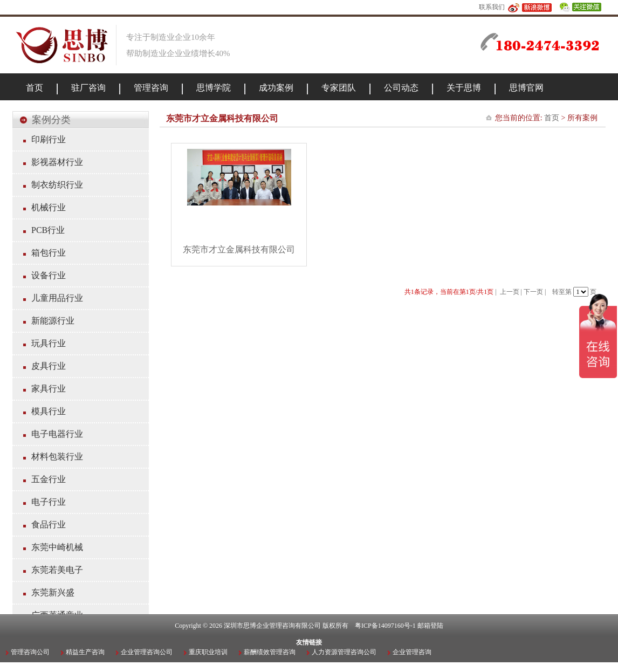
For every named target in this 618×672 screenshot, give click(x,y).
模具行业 (49, 411)
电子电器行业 (57, 434)
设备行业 (49, 275)
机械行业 (49, 207)
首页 (552, 118)
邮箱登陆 (430, 626)
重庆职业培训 (208, 652)
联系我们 (492, 7)
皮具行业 (49, 366)
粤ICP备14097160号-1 (385, 626)
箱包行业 (49, 253)
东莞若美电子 (57, 570)
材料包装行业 (57, 457)
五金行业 (49, 479)
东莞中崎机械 (57, 547)
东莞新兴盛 (53, 592)
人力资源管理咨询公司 (344, 652)
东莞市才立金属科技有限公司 (239, 249)
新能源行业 (53, 321)
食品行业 (49, 524)
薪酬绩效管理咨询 (270, 652)
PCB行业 (48, 230)
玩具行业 (49, 343)
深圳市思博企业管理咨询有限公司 (272, 626)
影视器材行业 (57, 162)
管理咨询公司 (30, 652)
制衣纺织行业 (57, 185)
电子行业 (49, 502)
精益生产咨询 (85, 652)
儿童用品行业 (57, 298)
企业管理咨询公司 (147, 652)
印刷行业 (49, 139)
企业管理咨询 (412, 652)
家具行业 (49, 389)
